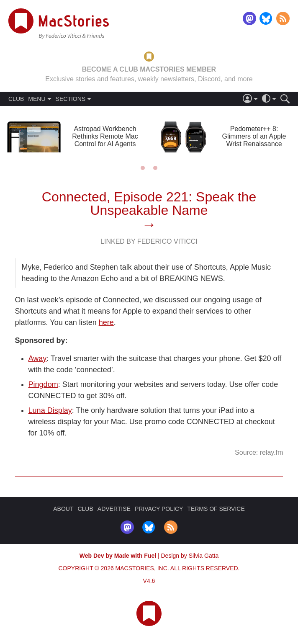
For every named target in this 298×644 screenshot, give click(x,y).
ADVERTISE (114, 509)
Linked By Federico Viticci (149, 241)
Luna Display (50, 410)
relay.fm (272, 452)
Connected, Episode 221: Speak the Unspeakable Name (149, 204)
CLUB (16, 99)
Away (38, 358)
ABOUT (63, 509)
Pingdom (43, 384)
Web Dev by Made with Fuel (118, 556)
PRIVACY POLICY (159, 509)
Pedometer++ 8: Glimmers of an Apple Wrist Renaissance (254, 136)
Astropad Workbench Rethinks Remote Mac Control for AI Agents (105, 136)
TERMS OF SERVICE (216, 509)
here (106, 322)
